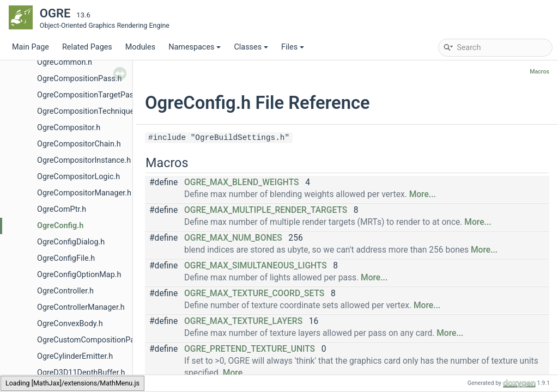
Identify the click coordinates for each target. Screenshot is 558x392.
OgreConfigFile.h (66, 258)
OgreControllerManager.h (81, 307)
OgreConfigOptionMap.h (79, 275)
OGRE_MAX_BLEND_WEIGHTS (241, 182)
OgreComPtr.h (62, 209)
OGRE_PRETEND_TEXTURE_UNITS (250, 349)
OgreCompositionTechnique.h (89, 111)
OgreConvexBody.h (70, 324)
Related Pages (87, 47)
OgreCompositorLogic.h (78, 177)
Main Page (31, 47)
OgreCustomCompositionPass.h (93, 340)
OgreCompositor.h (69, 128)
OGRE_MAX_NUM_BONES (233, 238)
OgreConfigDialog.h (71, 242)
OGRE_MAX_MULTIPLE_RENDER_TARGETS (266, 210)
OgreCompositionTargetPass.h (90, 95)
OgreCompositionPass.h (80, 79)
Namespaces (195, 47)
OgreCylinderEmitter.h (75, 356)
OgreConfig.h (60, 226)
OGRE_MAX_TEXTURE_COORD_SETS (254, 293)
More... (423, 194)
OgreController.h (65, 291)
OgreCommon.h (65, 62)
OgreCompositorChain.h (79, 144)
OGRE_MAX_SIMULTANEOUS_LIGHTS (256, 266)
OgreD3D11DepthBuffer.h (81, 373)
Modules (140, 47)
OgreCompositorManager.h (84, 193)
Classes (251, 47)
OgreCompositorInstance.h (84, 160)
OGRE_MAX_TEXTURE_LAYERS (243, 321)
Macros (539, 72)
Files (293, 47)
